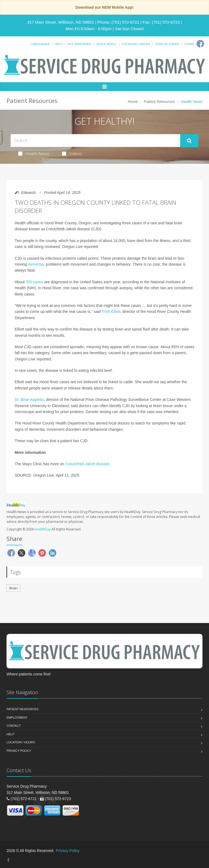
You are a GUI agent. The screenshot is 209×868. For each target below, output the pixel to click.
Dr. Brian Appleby (29, 400)
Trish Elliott (111, 312)
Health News (34, 153)
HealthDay (43, 529)
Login (189, 44)
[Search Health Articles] (95, 141)
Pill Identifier (79, 44)
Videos (72, 153)
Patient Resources (159, 102)
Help (59, 44)
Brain (13, 588)
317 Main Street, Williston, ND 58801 (61, 22)
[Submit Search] (189, 141)
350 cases (34, 282)
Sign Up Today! (167, 44)
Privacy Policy (19, 751)
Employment (17, 718)
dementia (36, 264)
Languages (40, 44)
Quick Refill (107, 44)
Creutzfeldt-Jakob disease (87, 464)
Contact (14, 726)
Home (133, 102)
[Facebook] (200, 44)
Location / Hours (136, 44)
